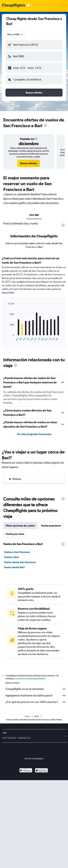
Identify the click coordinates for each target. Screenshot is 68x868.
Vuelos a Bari (11, 557)
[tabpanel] (34, 303)
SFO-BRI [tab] (34, 215)
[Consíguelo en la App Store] (41, 771)
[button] (34, 45)
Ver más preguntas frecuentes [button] (34, 434)
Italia (37, 716)
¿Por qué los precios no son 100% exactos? (36, 702)
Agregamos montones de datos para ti (36, 696)
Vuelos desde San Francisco (20, 562)
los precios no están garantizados (30, 678)
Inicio (27, 716)
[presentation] (45, 125)
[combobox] (15, 34)
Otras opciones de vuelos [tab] (20, 526)
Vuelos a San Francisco (17, 552)
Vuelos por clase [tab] (15, 534)
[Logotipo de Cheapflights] (13, 6)
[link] (29, 163)
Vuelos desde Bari (14, 567)
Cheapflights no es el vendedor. (36, 689)
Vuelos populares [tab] (51, 526)
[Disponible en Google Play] (26, 771)
